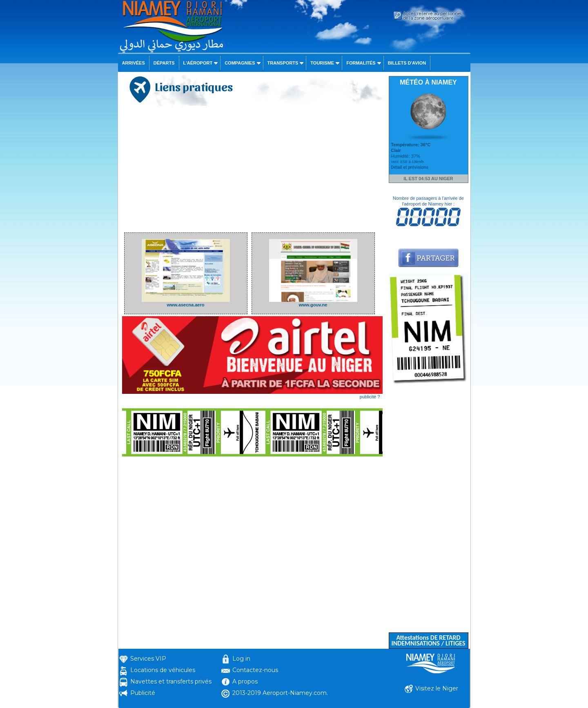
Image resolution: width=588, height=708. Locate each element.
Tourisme (322, 63)
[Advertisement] (252, 169)
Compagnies (240, 63)
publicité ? (370, 397)
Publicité (143, 693)
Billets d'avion (407, 63)
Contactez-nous (255, 670)
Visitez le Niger (437, 688)
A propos (245, 681)
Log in (241, 659)
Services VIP (148, 659)
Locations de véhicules (163, 670)
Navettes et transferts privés (171, 681)
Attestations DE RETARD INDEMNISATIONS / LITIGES (428, 640)
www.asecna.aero (186, 303)
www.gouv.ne (313, 303)
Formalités (361, 63)
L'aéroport (198, 63)
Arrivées (134, 63)
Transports (283, 63)
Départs (164, 63)
